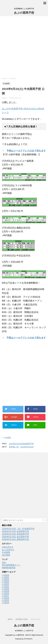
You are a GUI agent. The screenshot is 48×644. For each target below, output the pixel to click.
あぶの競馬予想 (24, 13)
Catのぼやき (8, 547)
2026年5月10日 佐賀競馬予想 (15, 531)
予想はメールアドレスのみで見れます (26, 151)
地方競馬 (6, 555)
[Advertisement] (24, 46)
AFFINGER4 (28, 639)
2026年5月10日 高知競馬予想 (15, 534)
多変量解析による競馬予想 (24, 631)
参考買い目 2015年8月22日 (21, 447)
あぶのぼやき (8, 550)
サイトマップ (36, 619)
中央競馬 (8, 438)
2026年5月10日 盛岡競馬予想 (15, 539)
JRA (4, 563)
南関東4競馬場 (9, 568)
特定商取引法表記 (22, 619)
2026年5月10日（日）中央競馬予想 (18, 529)
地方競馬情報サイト (11, 565)
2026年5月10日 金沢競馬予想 (15, 537)
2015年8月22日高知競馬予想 (21, 444)
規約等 (10, 619)
